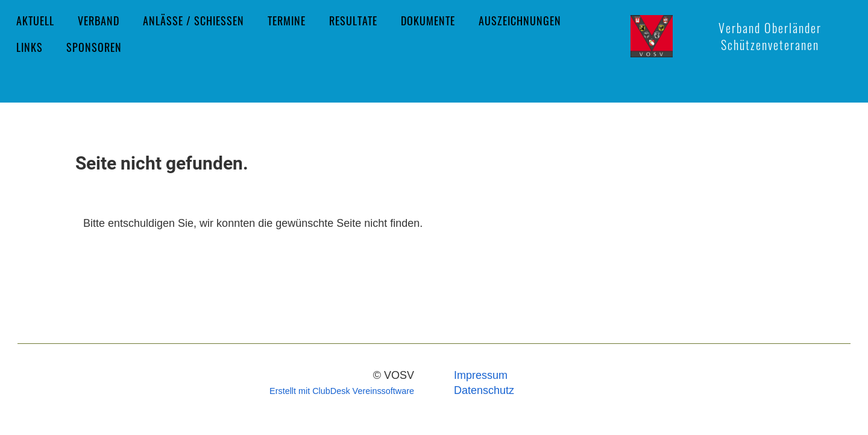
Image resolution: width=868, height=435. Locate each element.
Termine (287, 21)
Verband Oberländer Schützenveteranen (770, 36)
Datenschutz (484, 390)
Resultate (353, 21)
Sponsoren (94, 47)
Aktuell (35, 21)
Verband (99, 21)
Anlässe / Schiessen (193, 21)
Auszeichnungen (520, 21)
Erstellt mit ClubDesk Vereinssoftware (342, 391)
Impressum (481, 375)
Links (30, 47)
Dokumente (428, 21)
